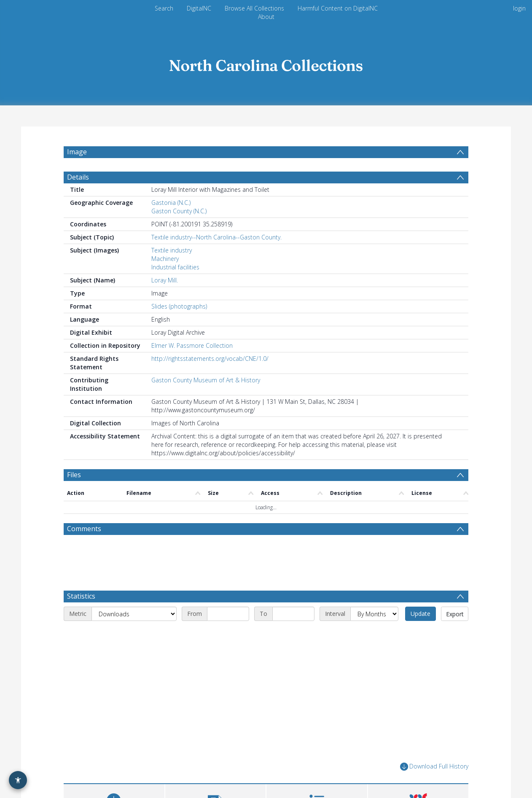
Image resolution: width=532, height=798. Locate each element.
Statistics (81, 596)
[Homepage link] (266, 63)
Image (77, 152)
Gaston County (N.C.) (179, 211)
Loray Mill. (165, 280)
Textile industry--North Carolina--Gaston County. (216, 237)
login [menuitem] (519, 8)
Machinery (165, 259)
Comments (84, 529)
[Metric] (134, 614)
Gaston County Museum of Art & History (206, 380)
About (266, 17)
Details (78, 177)
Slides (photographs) (179, 306)
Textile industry (172, 250)
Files (74, 475)
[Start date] (228, 614)
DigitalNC (199, 8)
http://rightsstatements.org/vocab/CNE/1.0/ (210, 359)
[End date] (293, 614)
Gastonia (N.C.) (171, 203)
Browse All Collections (254, 8)
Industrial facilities (175, 267)
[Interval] (374, 614)
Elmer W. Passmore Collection (192, 345)
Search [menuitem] (164, 8)
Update (420, 614)
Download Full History (434, 767)
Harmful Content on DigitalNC (338, 8)
